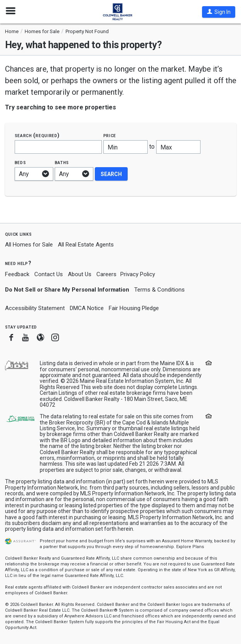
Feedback (17, 274)
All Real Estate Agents (86, 245)
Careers (106, 274)
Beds (20, 162)
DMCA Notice (87, 308)
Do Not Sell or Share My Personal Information (67, 290)
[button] (219, 12)
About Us (80, 274)
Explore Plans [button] (190, 547)
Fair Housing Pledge (134, 308)
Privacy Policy (138, 274)
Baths (62, 162)
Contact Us (49, 274)
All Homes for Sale (29, 245)
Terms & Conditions (159, 290)
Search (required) (37, 135)
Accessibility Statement (35, 308)
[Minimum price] (126, 147)
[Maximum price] (178, 147)
